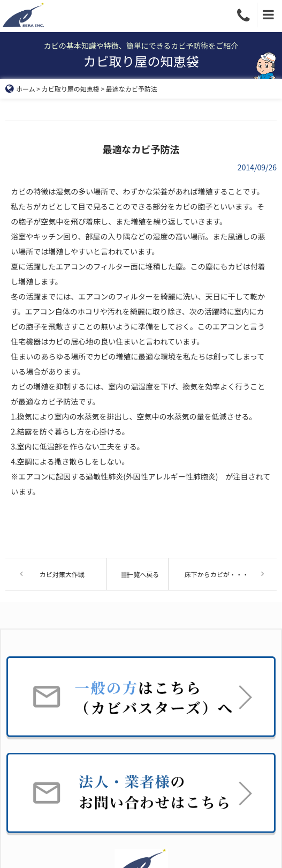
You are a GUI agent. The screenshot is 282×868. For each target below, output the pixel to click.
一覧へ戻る (138, 574)
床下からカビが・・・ (217, 574)
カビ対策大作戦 (62, 574)
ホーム (20, 89)
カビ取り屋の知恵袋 (71, 89)
